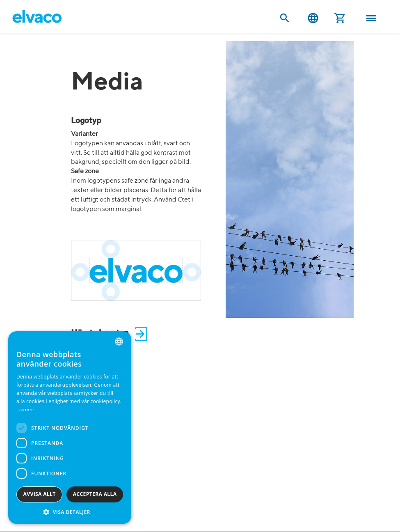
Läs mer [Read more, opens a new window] (25, 410)
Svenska (313, 18)
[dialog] (70, 428)
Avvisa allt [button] (40, 494)
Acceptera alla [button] (95, 494)
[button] (70, 512)
